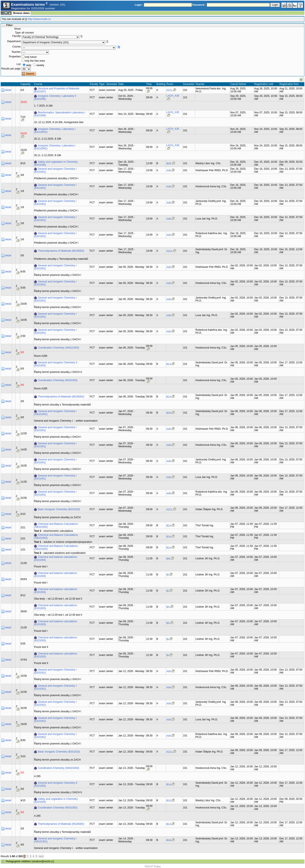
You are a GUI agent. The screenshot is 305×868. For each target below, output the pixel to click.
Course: (17, 47)
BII (168, 607)
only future (31, 57)
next (41, 856)
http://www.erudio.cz (39, 19)
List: (19, 64)
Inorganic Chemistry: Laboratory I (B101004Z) (55, 131)
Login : (139, 5)
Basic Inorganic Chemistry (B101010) (59, 509)
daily (29, 65)
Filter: (10, 25)
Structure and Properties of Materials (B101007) (57, 90)
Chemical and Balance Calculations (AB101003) (56, 525)
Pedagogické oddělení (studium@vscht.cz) (30, 861)
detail (8, 90)
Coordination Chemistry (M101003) (58, 380)
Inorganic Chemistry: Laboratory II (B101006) (55, 97)
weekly (40, 65)
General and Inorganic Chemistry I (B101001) (55, 170)
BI (168, 575)
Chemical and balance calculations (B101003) (56, 558)
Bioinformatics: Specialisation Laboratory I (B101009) (60, 114)
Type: (18, 33)
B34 (169, 413)
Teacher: (16, 52)
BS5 (169, 164)
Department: (14, 41)
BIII (168, 559)
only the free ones (35, 61)
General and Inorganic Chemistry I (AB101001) (55, 413)
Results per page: (11, 69)
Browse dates (21, 13)
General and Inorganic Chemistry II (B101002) (56, 364)
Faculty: (17, 36)
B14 (169, 364)
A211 (169, 90)
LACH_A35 (173, 96)
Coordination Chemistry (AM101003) (59, 348)
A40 (169, 171)
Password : (199, 5)
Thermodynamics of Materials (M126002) (61, 251)
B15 (169, 801)
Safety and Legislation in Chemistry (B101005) (56, 163)
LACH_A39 (173, 145)
